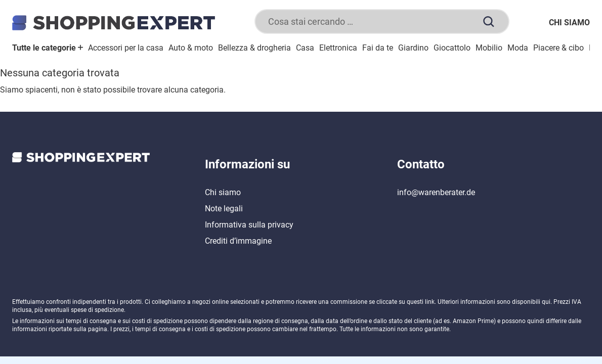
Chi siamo (569, 22)
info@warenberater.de (436, 192)
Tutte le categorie (48, 48)
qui (546, 302)
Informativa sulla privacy (249, 225)
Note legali (224, 209)
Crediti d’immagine (238, 241)
